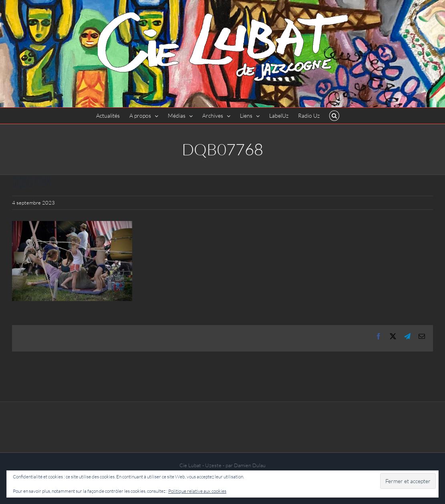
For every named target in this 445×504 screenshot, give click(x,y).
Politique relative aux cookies (197, 491)
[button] (334, 116)
